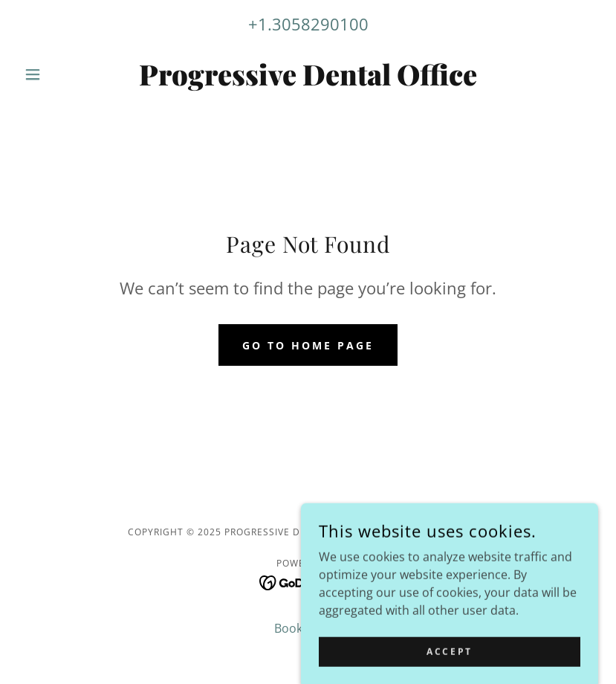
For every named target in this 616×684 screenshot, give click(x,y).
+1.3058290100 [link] (308, 24)
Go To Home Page (308, 345)
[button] (61, 74)
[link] (308, 81)
